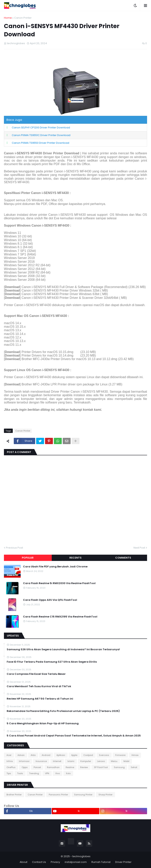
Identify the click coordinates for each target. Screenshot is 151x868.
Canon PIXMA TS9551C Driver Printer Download (41, 135)
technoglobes (81, 856)
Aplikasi (61, 755)
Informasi (24, 761)
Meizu (114, 761)
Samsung (119, 767)
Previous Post (14, 548)
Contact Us (39, 862)
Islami (71, 761)
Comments (123, 558)
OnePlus (11, 767)
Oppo (25, 767)
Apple (74, 755)
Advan (21, 755)
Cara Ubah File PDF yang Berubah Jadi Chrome (55, 567)
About (23, 862)
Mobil (126, 761)
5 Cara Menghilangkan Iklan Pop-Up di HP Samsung (43, 723)
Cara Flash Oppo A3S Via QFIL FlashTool (50, 600)
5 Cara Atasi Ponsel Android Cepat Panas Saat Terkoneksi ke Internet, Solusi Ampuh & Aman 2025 (74, 736)
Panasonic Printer (58, 795)
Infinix (10, 761)
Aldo (33, 755)
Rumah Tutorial (101, 862)
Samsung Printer (83, 795)
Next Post (139, 548)
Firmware (120, 755)
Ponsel (37, 767)
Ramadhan (53, 767)
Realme (70, 767)
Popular (28, 558)
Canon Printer (23, 18)
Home (8, 18)
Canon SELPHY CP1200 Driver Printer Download (41, 128)
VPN (47, 773)
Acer (9, 755)
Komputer (86, 761)
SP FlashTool (101, 767)
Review (84, 767)
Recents (75, 558)
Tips (9, 773)
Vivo (58, 773)
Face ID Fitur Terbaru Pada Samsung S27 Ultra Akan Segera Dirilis (52, 662)
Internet (57, 761)
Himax (135, 755)
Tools (20, 773)
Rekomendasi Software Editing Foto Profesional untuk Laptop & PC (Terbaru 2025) (63, 711)
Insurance (41, 761)
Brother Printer (14, 795)
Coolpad (88, 755)
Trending (34, 773)
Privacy (55, 862)
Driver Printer (123, 862)
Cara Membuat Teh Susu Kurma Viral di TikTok (39, 686)
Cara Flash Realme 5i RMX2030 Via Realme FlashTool (59, 583)
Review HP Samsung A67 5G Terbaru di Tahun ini (40, 699)
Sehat (134, 767)
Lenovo (101, 761)
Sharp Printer (105, 795)
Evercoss (104, 755)
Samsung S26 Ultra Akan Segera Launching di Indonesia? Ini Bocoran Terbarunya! (63, 649)
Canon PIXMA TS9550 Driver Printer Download (41, 143)
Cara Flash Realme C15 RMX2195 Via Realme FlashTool (60, 617)
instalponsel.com (76, 862)
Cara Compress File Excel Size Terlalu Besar (36, 674)
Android (46, 755)
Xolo (68, 773)
